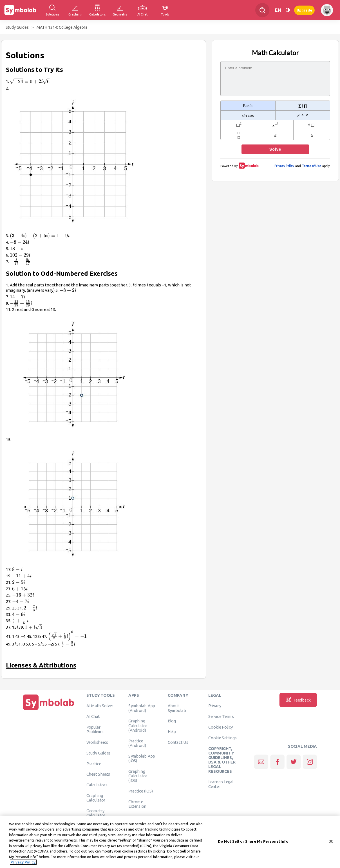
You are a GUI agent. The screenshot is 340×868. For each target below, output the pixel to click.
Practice (94, 764)
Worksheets (97, 742)
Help (172, 732)
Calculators (97, 785)
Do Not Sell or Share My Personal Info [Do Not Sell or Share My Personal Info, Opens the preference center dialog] (253, 843)
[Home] (49, 710)
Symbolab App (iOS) (142, 758)
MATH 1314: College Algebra (62, 27)
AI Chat (93, 716)
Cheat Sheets (98, 774)
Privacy (215, 706)
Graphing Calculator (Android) (138, 726)
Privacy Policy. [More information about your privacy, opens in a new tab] (23, 864)
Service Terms (221, 716)
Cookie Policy (221, 727)
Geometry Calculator (96, 813)
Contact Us (178, 742)
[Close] (331, 843)
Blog (172, 721)
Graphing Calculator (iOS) (138, 776)
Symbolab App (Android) (142, 708)
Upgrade (304, 10)
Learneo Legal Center (221, 784)
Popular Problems (95, 729)
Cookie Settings (223, 738)
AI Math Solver (100, 706)
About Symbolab (177, 708)
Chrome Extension (137, 804)
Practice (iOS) (141, 791)
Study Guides (17, 27)
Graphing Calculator (96, 798)
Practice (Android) (137, 743)
